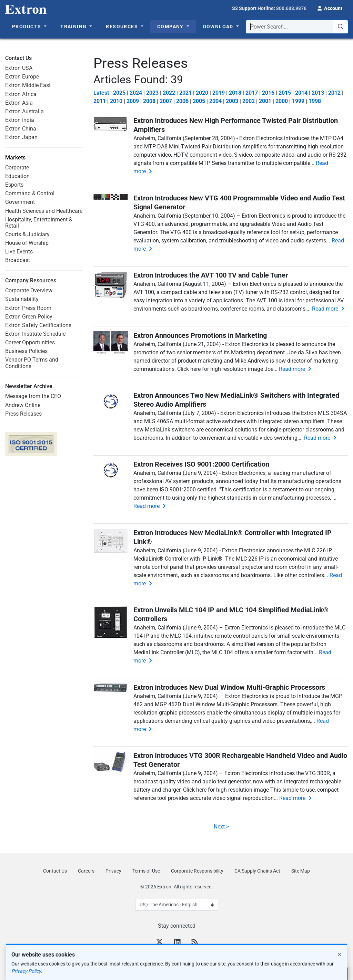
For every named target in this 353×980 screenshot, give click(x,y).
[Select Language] (177, 905)
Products (27, 27)
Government (20, 202)
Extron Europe (22, 77)
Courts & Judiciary (27, 234)
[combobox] (297, 27)
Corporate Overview (29, 290)
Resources (123, 27)
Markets (15, 158)
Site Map (301, 871)
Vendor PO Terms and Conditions (32, 363)
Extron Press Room (28, 308)
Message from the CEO (33, 396)
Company (171, 27)
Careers (86, 871)
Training (74, 27)
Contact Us (55, 871)
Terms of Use (146, 871)
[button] (330, 8)
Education (17, 176)
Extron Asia (19, 103)
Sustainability (22, 299)
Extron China (21, 129)
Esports (14, 185)
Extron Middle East (28, 85)
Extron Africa (21, 94)
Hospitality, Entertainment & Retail (39, 223)
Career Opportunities (30, 342)
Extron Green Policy (29, 317)
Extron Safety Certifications (38, 325)
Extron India (20, 120)
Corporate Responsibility (197, 871)
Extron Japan (21, 137)
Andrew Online (23, 405)
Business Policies (26, 351)
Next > (221, 827)
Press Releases (23, 414)
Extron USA (19, 68)
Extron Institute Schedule (35, 334)
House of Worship (27, 243)
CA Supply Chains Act (257, 871)
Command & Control (30, 193)
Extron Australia (24, 111)
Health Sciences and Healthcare (44, 211)
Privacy (113, 871)
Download (219, 27)
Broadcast (18, 260)
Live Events (19, 252)
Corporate (17, 168)
